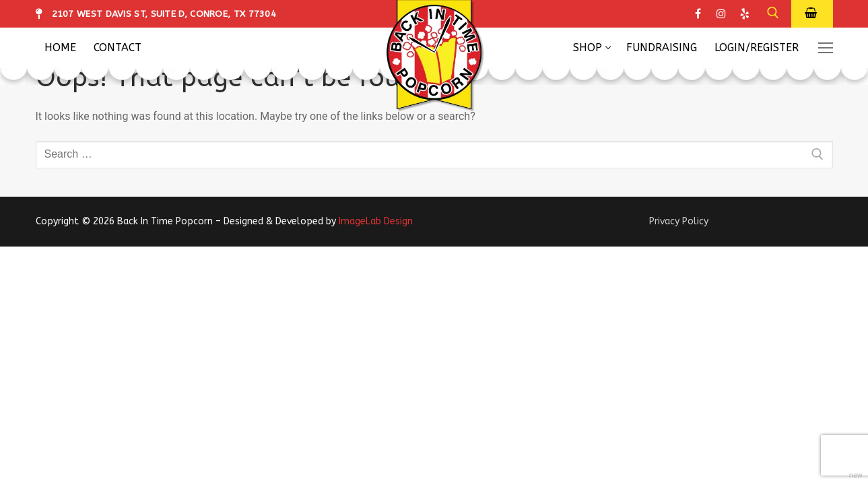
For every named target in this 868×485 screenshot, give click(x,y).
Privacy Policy (679, 221)
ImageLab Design (376, 221)
